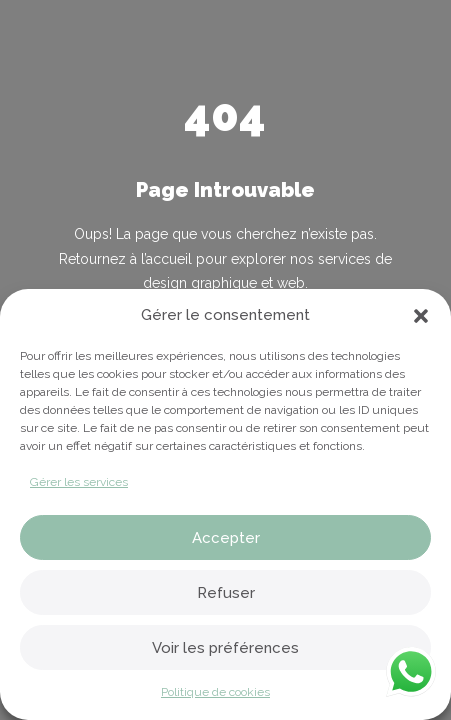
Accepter (226, 538)
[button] (421, 316)
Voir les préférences (225, 648)
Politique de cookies (215, 692)
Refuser (226, 593)
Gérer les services (79, 482)
